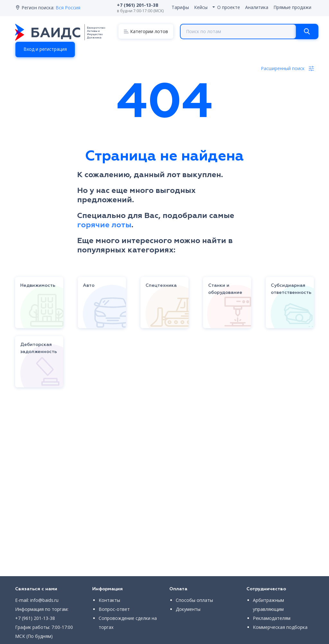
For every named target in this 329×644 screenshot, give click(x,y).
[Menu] (146, 31)
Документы (188, 609)
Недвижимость (38, 286)
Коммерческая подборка (280, 627)
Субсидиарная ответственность (291, 289)
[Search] (307, 32)
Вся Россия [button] (68, 8)
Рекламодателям (272, 618)
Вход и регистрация (45, 49)
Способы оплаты (194, 600)
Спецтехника (161, 286)
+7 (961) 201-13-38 (35, 618)
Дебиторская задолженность (39, 348)
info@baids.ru (44, 600)
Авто (89, 286)
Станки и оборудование (225, 289)
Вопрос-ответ (114, 609)
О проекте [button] (229, 7)
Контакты (109, 600)
